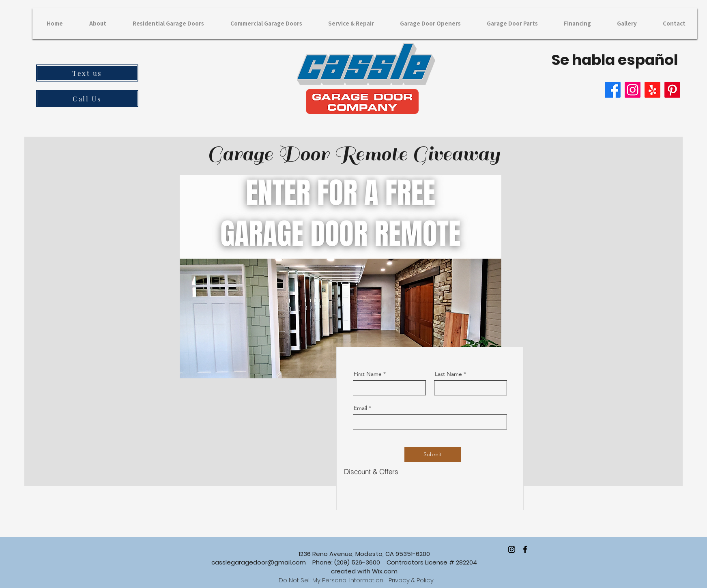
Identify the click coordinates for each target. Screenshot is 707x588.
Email (360, 408)
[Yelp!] (652, 90)
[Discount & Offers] (371, 472)
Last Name (448, 374)
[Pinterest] (672, 90)
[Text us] (87, 73)
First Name (368, 374)
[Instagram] (633, 90)
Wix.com (385, 571)
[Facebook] (613, 90)
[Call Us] (87, 99)
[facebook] (525, 549)
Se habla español (615, 60)
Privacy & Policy (411, 580)
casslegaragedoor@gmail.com (259, 562)
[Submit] (433, 455)
